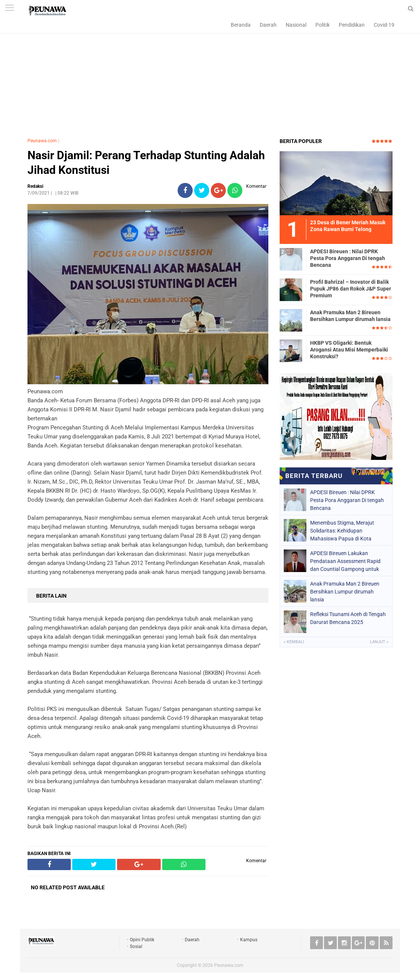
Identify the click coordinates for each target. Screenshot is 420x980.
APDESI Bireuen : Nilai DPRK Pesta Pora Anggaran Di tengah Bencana (348, 258)
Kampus (249, 940)
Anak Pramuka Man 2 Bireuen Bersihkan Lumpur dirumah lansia (350, 316)
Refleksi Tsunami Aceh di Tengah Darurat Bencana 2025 (348, 618)
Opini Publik (142, 940)
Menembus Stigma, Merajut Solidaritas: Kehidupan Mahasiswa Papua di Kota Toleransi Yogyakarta (342, 531)
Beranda (241, 25)
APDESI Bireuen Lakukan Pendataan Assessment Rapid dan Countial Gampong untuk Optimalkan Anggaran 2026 (345, 561)
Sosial (136, 947)
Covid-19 (384, 25)
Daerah (268, 25)
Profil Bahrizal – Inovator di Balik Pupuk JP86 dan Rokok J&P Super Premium (351, 289)
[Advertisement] (210, 77)
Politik (323, 25)
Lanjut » (379, 642)
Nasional (296, 25)
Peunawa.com (42, 141)
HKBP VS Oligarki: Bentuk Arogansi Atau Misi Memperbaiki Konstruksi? (349, 350)
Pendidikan (352, 25)
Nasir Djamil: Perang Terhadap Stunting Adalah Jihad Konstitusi (146, 163)
